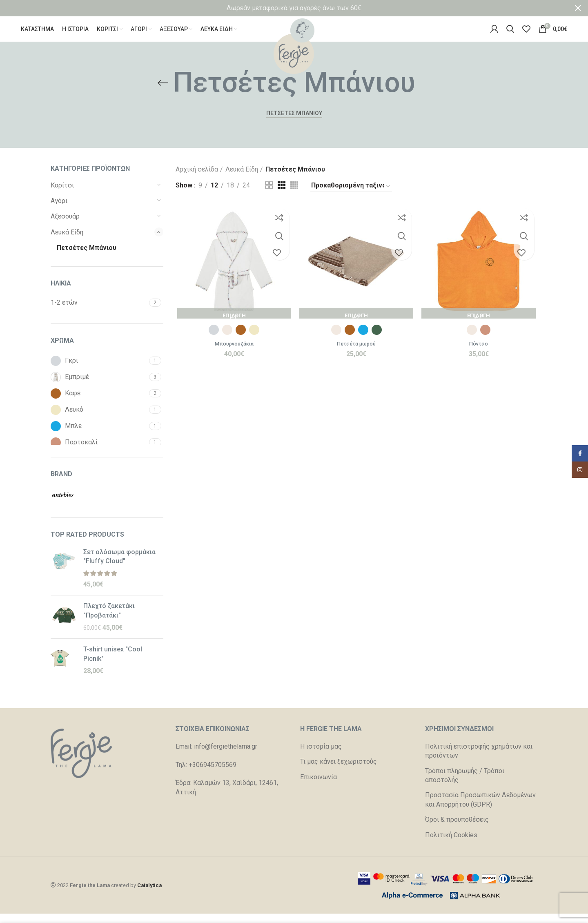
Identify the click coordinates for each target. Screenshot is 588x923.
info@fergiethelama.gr (226, 756)
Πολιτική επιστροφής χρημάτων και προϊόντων (479, 760)
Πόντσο (480, 354)
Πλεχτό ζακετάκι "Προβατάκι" (109, 620)
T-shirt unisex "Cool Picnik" (113, 663)
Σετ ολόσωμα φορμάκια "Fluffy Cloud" (119, 566)
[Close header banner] (578, 8)
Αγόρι (59, 210)
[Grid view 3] (282, 195)
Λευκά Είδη (67, 242)
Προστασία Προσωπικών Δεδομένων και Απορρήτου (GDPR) (480, 809)
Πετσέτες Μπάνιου (87, 257)
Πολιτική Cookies (451, 844)
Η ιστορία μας (321, 756)
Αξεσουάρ (65, 226)
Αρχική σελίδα (197, 179)
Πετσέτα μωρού (356, 354)
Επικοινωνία (318, 786)
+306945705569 (213, 774)
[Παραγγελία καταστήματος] (351, 196)
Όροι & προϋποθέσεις (457, 829)
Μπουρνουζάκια (233, 354)
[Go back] (163, 92)
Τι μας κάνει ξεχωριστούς (339, 771)
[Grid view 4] (294, 195)
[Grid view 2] (269, 195)
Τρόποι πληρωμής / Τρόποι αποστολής (465, 785)
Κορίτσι (62, 195)
